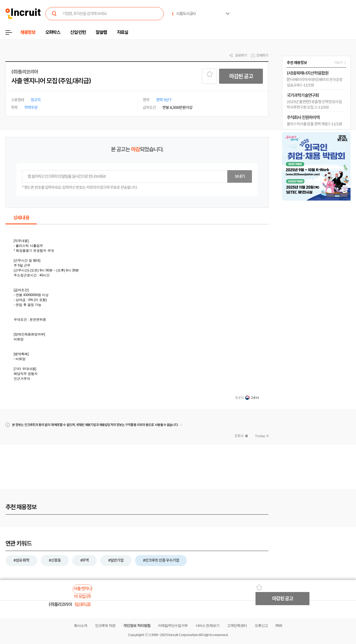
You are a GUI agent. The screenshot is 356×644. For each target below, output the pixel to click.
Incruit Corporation (183, 635)
